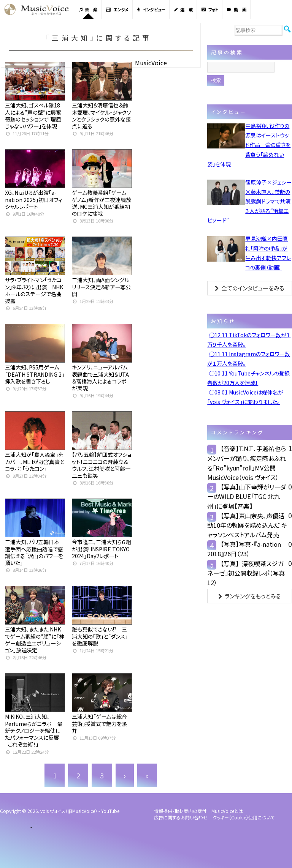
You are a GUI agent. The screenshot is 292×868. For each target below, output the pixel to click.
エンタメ (117, 9)
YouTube (110, 811)
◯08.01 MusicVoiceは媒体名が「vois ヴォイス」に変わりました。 (245, 397)
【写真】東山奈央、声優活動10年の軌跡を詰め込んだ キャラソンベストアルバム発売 (247, 525)
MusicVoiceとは (227, 811)
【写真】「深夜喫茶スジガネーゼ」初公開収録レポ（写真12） (246, 573)
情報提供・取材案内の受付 (180, 811)
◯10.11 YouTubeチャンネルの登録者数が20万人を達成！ (248, 378)
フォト (210, 9)
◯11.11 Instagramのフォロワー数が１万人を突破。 (249, 359)
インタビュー (151, 9)
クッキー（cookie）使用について (244, 817)
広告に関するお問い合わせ (181, 817)
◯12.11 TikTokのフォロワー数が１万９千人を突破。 (249, 340)
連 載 (183, 9)
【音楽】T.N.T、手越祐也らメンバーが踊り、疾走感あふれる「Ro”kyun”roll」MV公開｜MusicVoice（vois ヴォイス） (247, 463)
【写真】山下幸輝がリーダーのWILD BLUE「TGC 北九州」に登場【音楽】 (247, 496)
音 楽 (88, 9)
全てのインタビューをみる (250, 288)
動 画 (237, 9)
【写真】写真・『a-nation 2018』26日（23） (244, 549)
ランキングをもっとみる (250, 596)
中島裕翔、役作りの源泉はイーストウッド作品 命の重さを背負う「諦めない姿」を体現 (249, 145)
